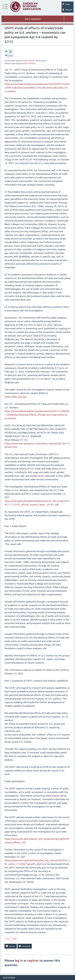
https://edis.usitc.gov (16, 397)
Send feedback (9, 977)
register (33, 960)
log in (19, 960)
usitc (8, 939)
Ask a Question (33, 19)
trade (15, 939)
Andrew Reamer (28, 61)
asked (7, 61)
